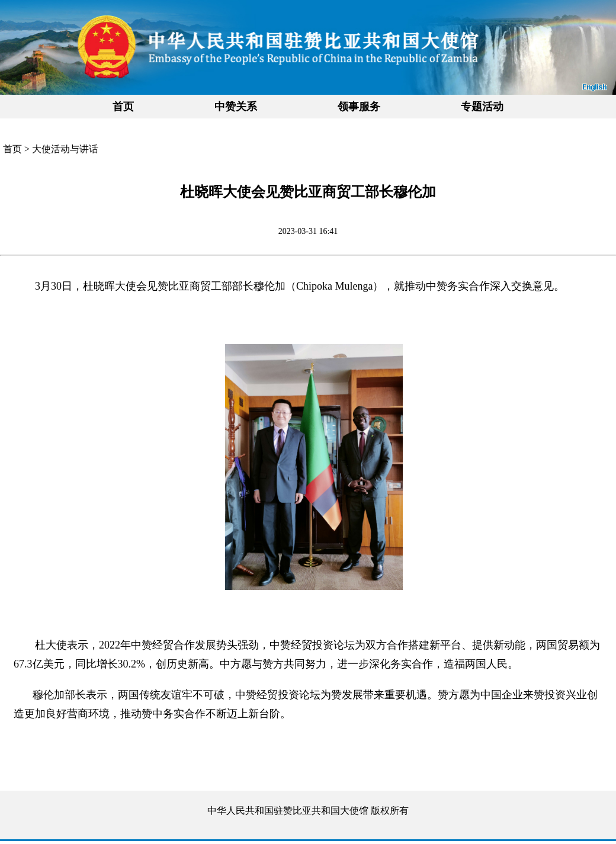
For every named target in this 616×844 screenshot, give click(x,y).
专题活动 (482, 107)
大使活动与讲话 (65, 149)
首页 (123, 107)
